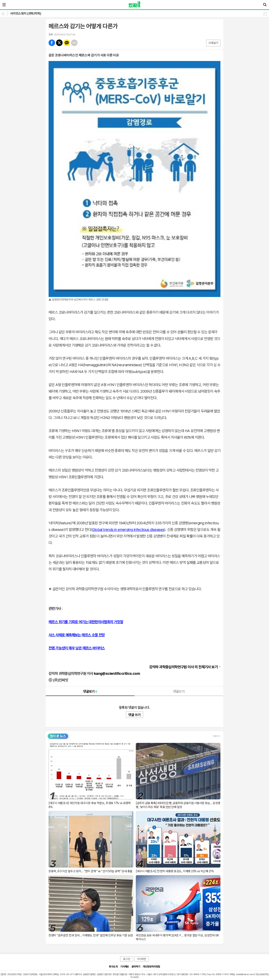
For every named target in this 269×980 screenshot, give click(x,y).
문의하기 (136, 967)
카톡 (67, 43)
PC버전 (142, 959)
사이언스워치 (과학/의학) (26, 13)
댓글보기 (90, 691)
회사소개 (113, 967)
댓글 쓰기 (134, 715)
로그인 (127, 959)
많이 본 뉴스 (58, 736)
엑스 (59, 43)
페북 (52, 43)
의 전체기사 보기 (183, 667)
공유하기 (265, 14)
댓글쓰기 (179, 691)
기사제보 (125, 967)
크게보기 (213, 43)
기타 (74, 43)
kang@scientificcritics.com (117, 673)
